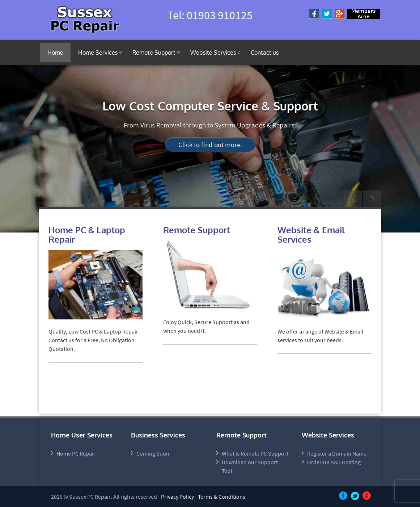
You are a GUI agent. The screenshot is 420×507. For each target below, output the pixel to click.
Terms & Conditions (222, 496)
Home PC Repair (76, 453)
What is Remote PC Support (255, 453)
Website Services (213, 53)
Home (55, 53)
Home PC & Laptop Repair (87, 234)
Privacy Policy (177, 496)
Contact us (265, 53)
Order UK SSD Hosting (334, 462)
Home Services (98, 53)
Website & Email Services (311, 234)
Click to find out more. (210, 144)
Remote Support (154, 53)
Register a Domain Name (337, 453)
